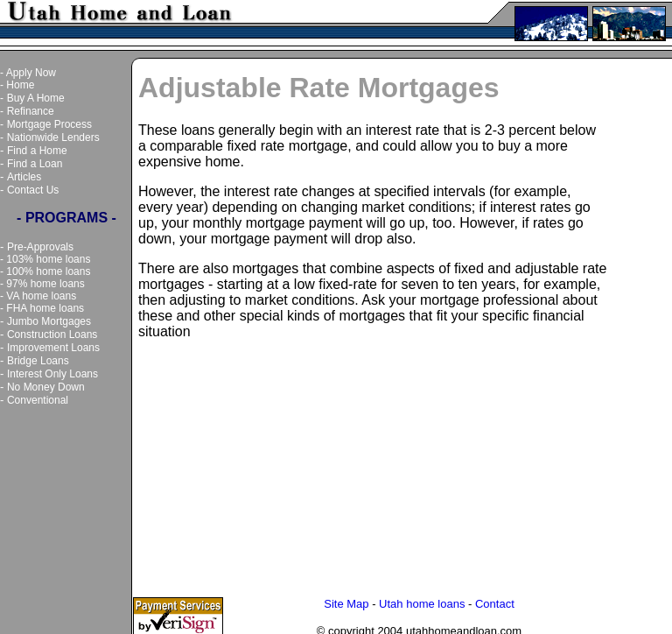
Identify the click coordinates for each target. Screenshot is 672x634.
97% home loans (45, 284)
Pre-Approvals (40, 247)
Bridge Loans (38, 361)
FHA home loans (45, 308)
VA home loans (41, 296)
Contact (495, 600)
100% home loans (48, 271)
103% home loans (48, 259)
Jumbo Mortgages (49, 321)
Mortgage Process (49, 124)
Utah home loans (422, 600)
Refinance (31, 111)
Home (20, 85)
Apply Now (31, 73)
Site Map (346, 600)
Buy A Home (36, 98)
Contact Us (33, 190)
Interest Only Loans (52, 374)
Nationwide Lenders (53, 137)
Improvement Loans (53, 348)
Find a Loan (35, 164)
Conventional (38, 400)
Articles (24, 177)
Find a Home (37, 151)
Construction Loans (52, 335)
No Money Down (46, 387)
